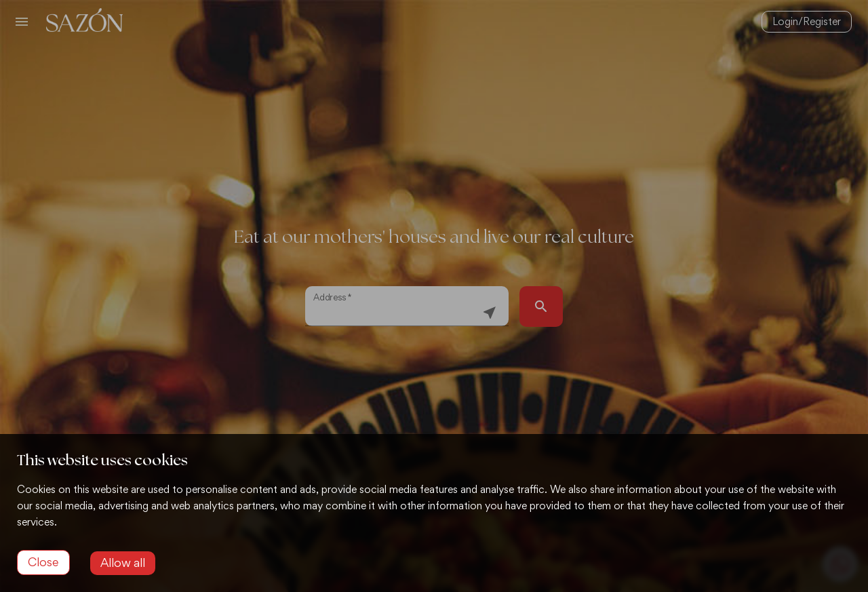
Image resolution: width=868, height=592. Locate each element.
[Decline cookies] (43, 563)
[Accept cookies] (123, 563)
